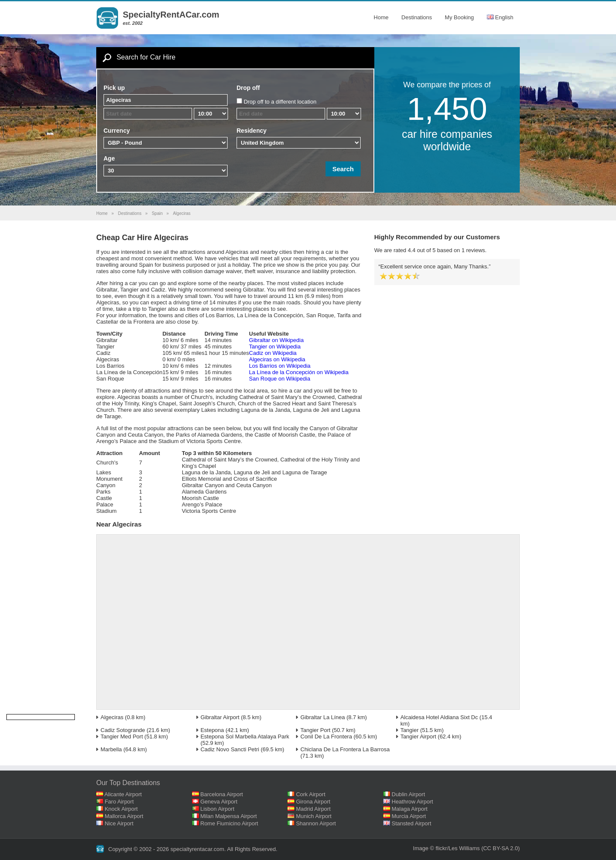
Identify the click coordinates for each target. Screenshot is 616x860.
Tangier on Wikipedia (275, 347)
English (500, 17)
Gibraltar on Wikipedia (276, 340)
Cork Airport (311, 794)
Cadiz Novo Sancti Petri (230, 749)
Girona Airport (313, 802)
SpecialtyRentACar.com (171, 15)
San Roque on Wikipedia (280, 379)
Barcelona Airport (222, 794)
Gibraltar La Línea (323, 717)
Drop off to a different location (280, 102)
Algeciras (112, 717)
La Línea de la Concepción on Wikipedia (299, 372)
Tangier (410, 730)
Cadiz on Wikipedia (273, 353)
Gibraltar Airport (220, 717)
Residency (252, 131)
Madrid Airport (313, 809)
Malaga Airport (410, 809)
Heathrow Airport (413, 802)
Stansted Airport (412, 823)
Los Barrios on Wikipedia (280, 366)
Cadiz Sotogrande (123, 730)
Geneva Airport (219, 802)
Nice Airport (119, 823)
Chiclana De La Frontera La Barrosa (345, 749)
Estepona (212, 730)
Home (381, 17)
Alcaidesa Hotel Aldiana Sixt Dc (439, 717)
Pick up (114, 88)
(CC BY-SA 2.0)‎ (500, 848)
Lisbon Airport (217, 809)
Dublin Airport (409, 794)
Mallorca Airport (124, 816)
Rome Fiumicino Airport (229, 823)
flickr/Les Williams (458, 848)
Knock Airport (121, 809)
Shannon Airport (316, 823)
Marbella (111, 749)
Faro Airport (119, 802)
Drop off (248, 88)
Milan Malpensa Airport (228, 816)
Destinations (417, 17)
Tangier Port (315, 730)
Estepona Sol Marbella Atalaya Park (245, 737)
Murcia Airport (409, 816)
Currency (117, 131)
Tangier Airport (418, 737)
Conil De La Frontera (326, 737)
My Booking (459, 17)
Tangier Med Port (122, 737)
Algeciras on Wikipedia (277, 359)
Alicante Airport (123, 794)
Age (109, 158)
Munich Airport (314, 816)
